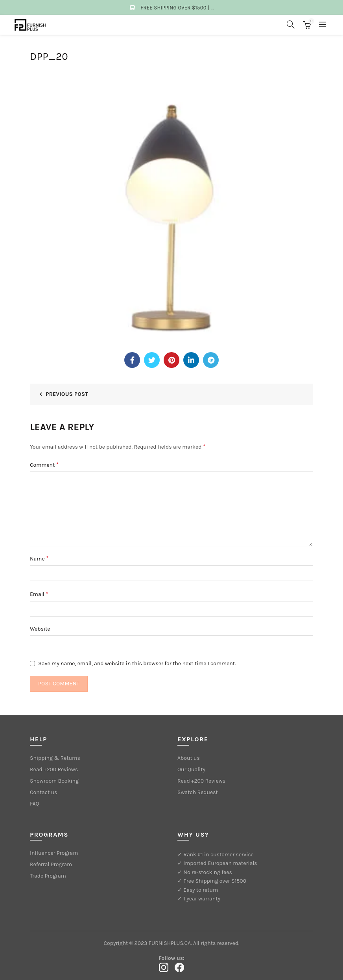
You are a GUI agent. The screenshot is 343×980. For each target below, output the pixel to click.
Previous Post (67, 394)
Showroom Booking (54, 781)
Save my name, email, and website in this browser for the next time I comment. (137, 664)
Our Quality (191, 769)
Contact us (43, 792)
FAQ (35, 804)
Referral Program (51, 864)
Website (40, 629)
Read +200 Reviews (54, 769)
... (212, 8)
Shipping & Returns (55, 758)
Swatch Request (198, 792)
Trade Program (48, 876)
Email (39, 594)
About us (189, 758)
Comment (44, 465)
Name (39, 558)
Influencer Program (54, 853)
